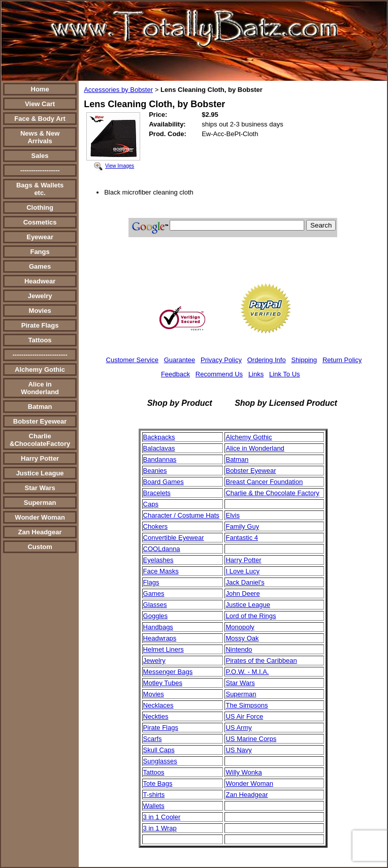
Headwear (40, 281)
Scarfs (153, 739)
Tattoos (40, 340)
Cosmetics (40, 222)
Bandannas (160, 459)
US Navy (238, 750)
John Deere (243, 593)
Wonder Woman (40, 517)
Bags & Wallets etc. (40, 189)
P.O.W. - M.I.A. (247, 672)
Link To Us (284, 374)
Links (256, 374)
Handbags (158, 627)
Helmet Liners (164, 649)
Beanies (155, 471)
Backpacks (159, 437)
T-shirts (154, 795)
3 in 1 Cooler (162, 817)
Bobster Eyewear (40, 421)
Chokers (155, 526)
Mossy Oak (242, 638)
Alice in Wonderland (40, 388)
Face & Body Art (40, 119)
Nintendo (239, 649)
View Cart (40, 104)
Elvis (232, 515)
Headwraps (160, 638)
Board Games (164, 482)
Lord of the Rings (251, 616)
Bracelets (157, 493)
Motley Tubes (163, 683)
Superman (40, 503)
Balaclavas (159, 448)
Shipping (304, 360)
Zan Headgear (40, 532)
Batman (40, 407)
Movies (40, 311)
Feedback (175, 374)
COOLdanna (162, 549)
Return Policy (342, 360)
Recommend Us (219, 374)
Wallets (154, 806)
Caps (151, 504)
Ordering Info (267, 360)
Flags (151, 582)
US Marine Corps (251, 739)
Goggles (155, 616)
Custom (40, 547)
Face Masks (161, 571)
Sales (40, 156)
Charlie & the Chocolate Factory (272, 493)
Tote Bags (158, 783)
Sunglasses (160, 761)
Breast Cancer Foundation (264, 482)
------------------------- (40, 355)
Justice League (40, 473)
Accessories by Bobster (118, 90)
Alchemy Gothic (40, 369)
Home (40, 89)
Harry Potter (40, 458)
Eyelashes (158, 560)
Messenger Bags (168, 672)
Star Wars (40, 488)
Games (40, 266)
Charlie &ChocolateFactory (40, 440)
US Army (238, 728)
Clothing (40, 207)
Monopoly (240, 627)
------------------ (40, 170)
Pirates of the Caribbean (261, 661)
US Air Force (244, 716)
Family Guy (242, 526)
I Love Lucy (243, 571)
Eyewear (40, 237)
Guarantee (180, 360)
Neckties (156, 716)
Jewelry (40, 296)
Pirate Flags (40, 325)
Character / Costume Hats (181, 515)
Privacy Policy (221, 360)
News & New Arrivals (40, 137)
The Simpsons (247, 705)
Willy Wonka (244, 772)
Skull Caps (159, 750)
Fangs (40, 252)
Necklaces (158, 705)
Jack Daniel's (245, 582)
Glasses (155, 605)
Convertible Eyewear (174, 538)
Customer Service (132, 360)
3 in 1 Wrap (160, 828)
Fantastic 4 (242, 538)
